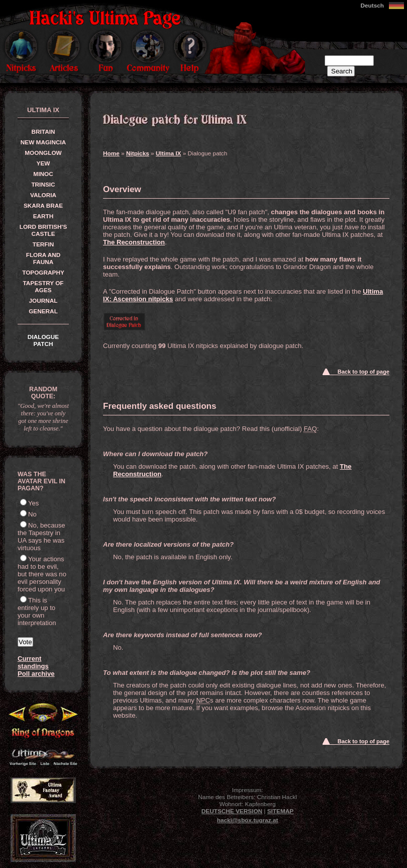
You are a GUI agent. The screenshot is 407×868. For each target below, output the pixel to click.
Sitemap (280, 811)
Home (111, 153)
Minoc (43, 174)
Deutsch (372, 6)
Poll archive (36, 674)
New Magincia (43, 142)
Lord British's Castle (43, 230)
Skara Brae (43, 206)
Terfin (43, 244)
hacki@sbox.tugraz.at (248, 820)
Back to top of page (364, 372)
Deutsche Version (232, 811)
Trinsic (43, 185)
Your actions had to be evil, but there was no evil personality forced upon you (42, 574)
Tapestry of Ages (43, 287)
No (32, 514)
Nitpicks (138, 153)
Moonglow (43, 153)
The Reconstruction (134, 242)
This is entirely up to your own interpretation (37, 612)
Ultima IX (168, 153)
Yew (43, 163)
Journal (43, 301)
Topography (43, 273)
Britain (43, 132)
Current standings (33, 662)
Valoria (43, 195)
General (43, 311)
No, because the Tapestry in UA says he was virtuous (41, 537)
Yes (33, 503)
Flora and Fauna (43, 258)
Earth (43, 216)
